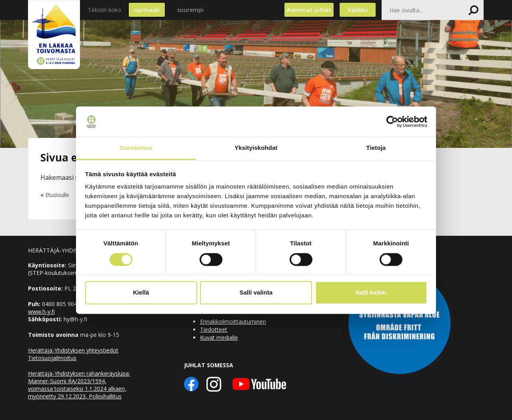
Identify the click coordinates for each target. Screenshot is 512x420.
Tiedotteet (214, 329)
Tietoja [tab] (376, 148)
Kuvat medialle (219, 337)
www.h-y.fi (41, 312)
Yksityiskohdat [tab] (256, 148)
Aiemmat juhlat (309, 10)
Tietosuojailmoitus (52, 358)
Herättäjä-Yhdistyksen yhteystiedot (73, 350)
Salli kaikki (371, 293)
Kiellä (141, 293)
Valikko (358, 10)
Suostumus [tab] (136, 148)
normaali (147, 10)
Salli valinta (256, 293)
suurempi (190, 10)
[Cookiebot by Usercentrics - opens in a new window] (392, 121)
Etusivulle (57, 195)
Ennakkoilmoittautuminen (233, 321)
